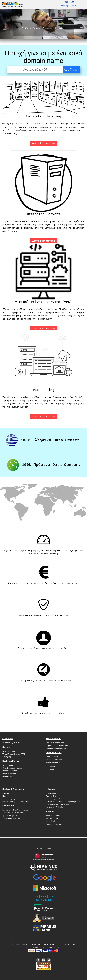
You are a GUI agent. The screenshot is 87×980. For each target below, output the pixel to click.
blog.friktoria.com (53, 821)
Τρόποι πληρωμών (10, 799)
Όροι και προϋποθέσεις (55, 799)
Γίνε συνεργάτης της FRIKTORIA (15, 802)
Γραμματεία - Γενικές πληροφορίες (16, 810)
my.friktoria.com (52, 818)
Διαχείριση (7, 757)
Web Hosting (8, 765)
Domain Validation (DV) (55, 743)
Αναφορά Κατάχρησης (11, 818)
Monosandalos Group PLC (41, 947)
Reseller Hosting (9, 774)
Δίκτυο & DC (51, 796)
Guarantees (50, 769)
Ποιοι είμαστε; (51, 793)
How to (5, 796)
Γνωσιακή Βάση (9, 793)
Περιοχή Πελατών (70, 6)
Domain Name (8, 776)
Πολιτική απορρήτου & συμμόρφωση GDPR (63, 802)
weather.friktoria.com (54, 824)
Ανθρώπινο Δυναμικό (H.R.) (13, 813)
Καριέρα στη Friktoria (54, 807)
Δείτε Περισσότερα (44, 329)
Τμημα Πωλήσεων (10, 816)
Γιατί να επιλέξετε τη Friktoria (57, 804)
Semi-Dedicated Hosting (12, 768)
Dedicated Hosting (10, 771)
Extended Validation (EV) (56, 748)
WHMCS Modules (53, 762)
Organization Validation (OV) (57, 746)
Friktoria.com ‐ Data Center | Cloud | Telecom (51, 945)
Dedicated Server (9, 751)
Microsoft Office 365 (54, 760)
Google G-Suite (52, 757)
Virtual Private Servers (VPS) (14, 754)
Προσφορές (50, 767)
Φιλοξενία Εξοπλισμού (11, 743)
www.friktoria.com (53, 816)
